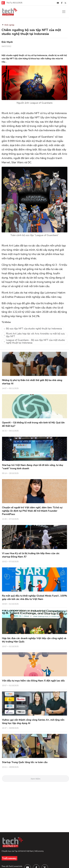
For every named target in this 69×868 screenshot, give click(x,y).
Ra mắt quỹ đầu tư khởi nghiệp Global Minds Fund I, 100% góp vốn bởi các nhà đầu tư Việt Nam (34, 597)
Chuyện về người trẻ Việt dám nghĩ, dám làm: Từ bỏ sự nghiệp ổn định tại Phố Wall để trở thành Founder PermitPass (32, 511)
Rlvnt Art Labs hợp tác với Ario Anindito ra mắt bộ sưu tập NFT (35, 335)
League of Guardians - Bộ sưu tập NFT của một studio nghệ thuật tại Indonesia (35, 342)
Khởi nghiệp (9, 25)
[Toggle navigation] (64, 12)
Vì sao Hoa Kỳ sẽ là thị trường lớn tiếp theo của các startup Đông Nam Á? (31, 555)
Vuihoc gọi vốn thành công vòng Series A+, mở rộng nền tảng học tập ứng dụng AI (33, 722)
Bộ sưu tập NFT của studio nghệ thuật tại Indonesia (34, 329)
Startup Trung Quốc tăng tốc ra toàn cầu (25, 762)
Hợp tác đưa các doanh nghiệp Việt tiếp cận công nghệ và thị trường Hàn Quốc (34, 640)
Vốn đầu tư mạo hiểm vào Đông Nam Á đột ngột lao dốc (33, 681)
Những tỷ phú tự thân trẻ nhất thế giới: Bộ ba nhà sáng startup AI (32, 382)
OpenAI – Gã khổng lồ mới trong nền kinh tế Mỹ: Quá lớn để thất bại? (33, 424)
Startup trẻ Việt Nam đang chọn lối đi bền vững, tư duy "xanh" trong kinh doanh (33, 467)
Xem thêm (36, 779)
